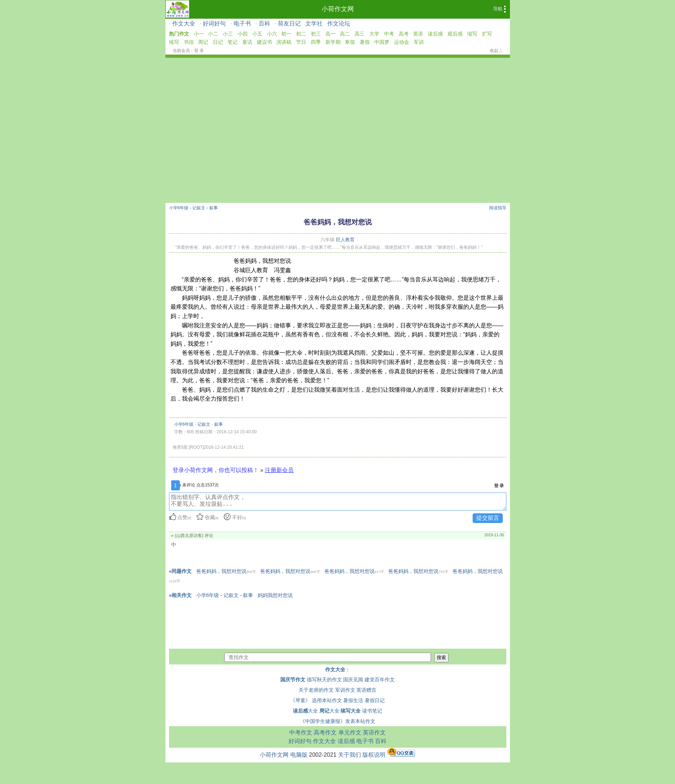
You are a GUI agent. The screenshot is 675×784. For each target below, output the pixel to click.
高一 (331, 34)
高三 (360, 34)
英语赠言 (366, 690)
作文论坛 (339, 24)
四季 (316, 42)
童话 (247, 42)
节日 (301, 42)
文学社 (314, 24)
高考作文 (325, 732)
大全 (305, 711)
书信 (189, 42)
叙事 (214, 208)
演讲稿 (284, 42)
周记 (203, 42)
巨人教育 (345, 240)
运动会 (402, 42)
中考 (389, 34)
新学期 (333, 42)
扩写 (487, 34)
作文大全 (184, 24)
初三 (316, 34)
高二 (345, 34)
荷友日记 (289, 24)
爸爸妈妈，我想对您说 (226, 571)
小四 (243, 34)
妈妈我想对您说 (275, 595)
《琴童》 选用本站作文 (316, 700)
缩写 (472, 34)
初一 (286, 34)
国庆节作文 (293, 680)
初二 (301, 34)
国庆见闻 (353, 680)
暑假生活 (353, 700)
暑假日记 (375, 700)
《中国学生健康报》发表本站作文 (338, 721)
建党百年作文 (380, 680)
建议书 (264, 42)
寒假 (350, 42)
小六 (272, 34)
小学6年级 (179, 208)
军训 (419, 42)
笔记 (233, 42)
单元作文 (350, 732)
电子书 (242, 24)
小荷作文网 (338, 9)
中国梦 (382, 42)
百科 (264, 24)
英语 (418, 34)
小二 (213, 34)
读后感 (435, 34)
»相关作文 (181, 595)
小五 (257, 34)
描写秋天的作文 (324, 680)
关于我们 (350, 755)
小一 (199, 34)
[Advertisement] (338, 112)
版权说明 (374, 755)
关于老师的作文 (316, 690)
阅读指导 (498, 208)
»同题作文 (181, 571)
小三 (228, 34)
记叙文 (199, 208)
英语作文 (374, 732)
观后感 (455, 34)
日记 (218, 42)
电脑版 (299, 755)
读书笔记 (372, 711)
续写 (174, 42)
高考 (404, 34)
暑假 (365, 42)
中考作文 (301, 732)
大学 (374, 34)
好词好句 (214, 24)
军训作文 (345, 690)
